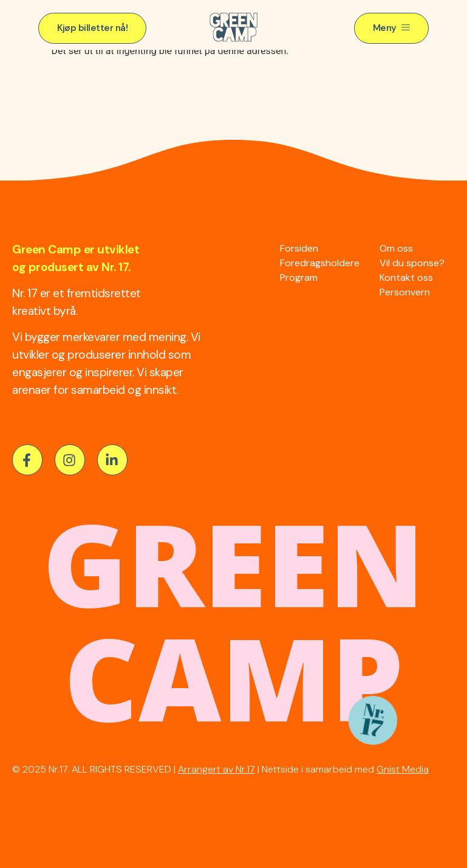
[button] (92, 28)
